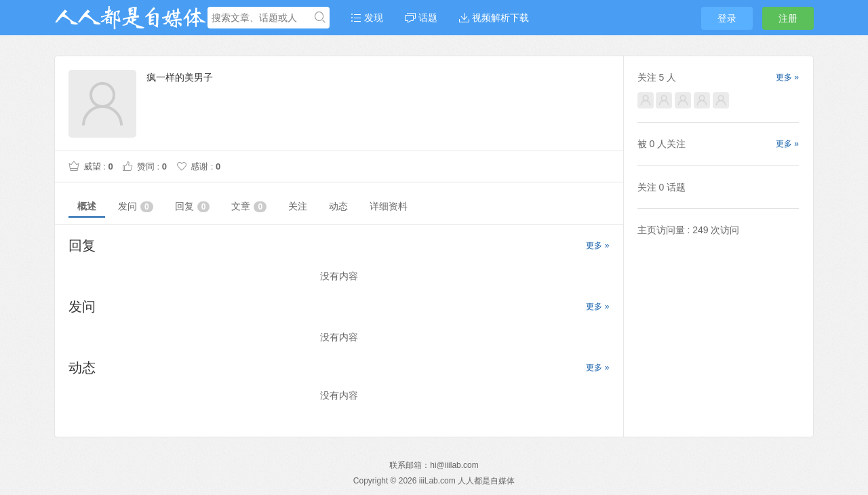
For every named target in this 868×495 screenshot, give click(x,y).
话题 (421, 18)
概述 (87, 206)
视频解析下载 (494, 18)
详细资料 (389, 206)
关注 (298, 206)
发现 (367, 18)
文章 (249, 206)
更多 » (597, 245)
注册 (788, 18)
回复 (193, 206)
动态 (338, 206)
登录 (727, 18)
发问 (136, 206)
